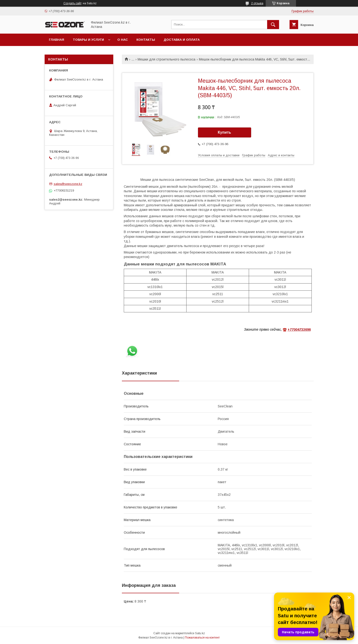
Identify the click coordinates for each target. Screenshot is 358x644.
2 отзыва (257, 3)
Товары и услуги (88, 40)
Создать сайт (73, 3)
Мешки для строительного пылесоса (166, 59)
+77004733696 (299, 330)
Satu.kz (200, 633)
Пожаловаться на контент (202, 638)
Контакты (146, 40)
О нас (123, 40)
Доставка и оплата (182, 40)
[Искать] (273, 25)
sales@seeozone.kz (68, 184)
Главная (57, 40)
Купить (224, 132)
